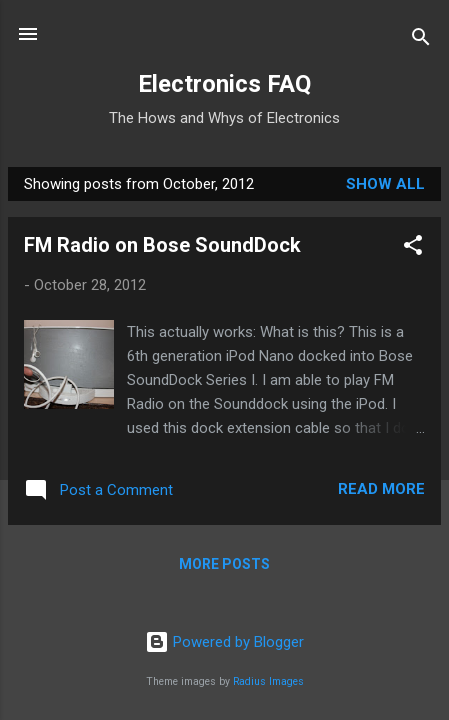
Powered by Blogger (224, 642)
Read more (381, 489)
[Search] (421, 40)
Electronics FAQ (224, 84)
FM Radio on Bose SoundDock (162, 245)
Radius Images (268, 681)
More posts (224, 564)
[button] (413, 248)
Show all (385, 184)
